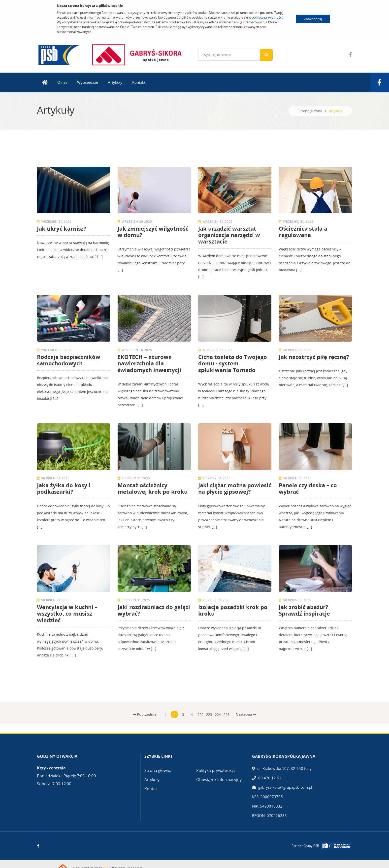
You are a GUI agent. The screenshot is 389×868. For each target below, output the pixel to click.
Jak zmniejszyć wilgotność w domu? (153, 232)
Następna (246, 714)
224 (218, 715)
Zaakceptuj (313, 19)
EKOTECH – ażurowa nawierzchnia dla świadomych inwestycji (149, 363)
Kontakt (139, 82)
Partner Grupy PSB (305, 846)
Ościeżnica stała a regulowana (303, 232)
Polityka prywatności (215, 770)
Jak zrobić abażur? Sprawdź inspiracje (304, 610)
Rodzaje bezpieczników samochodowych (69, 360)
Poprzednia (145, 714)
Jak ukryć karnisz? (62, 228)
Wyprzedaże (88, 82)
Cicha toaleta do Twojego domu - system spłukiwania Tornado (233, 363)
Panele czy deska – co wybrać (308, 488)
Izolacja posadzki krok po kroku (233, 610)
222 (200, 715)
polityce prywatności (267, 17)
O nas (62, 82)
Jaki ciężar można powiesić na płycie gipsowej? (235, 488)
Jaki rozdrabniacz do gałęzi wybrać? (154, 610)
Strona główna (310, 111)
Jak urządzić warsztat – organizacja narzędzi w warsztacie (229, 235)
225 (227, 715)
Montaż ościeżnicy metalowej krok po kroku (153, 488)
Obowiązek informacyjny (219, 780)
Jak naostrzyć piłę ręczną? (314, 357)
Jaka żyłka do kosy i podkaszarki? (64, 488)
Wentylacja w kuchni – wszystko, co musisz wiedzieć (67, 613)
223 (209, 715)
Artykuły (115, 82)
